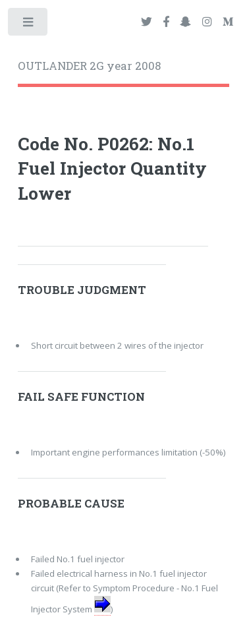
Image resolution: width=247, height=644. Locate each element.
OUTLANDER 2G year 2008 (89, 66)
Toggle (29, 25)
